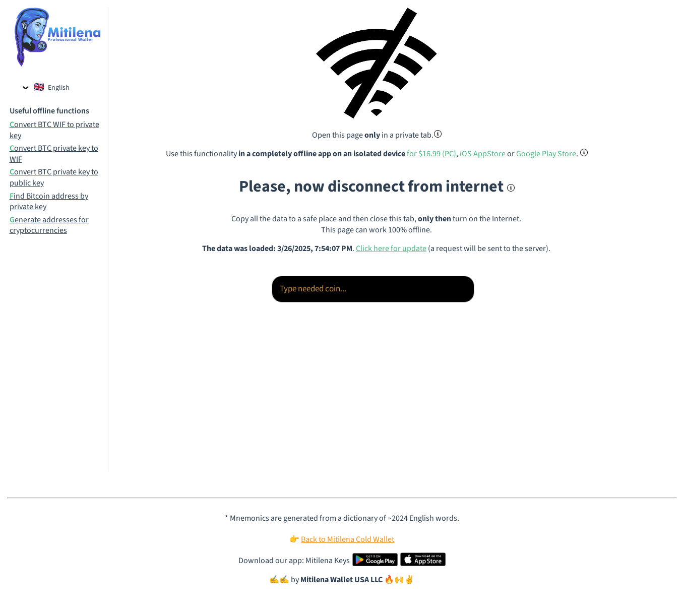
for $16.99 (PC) (431, 154)
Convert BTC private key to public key (54, 178)
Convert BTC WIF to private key (54, 130)
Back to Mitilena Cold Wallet (348, 539)
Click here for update (391, 249)
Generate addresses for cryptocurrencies (49, 226)
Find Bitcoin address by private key (49, 202)
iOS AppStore (483, 154)
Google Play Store (546, 154)
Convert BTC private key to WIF (54, 154)
